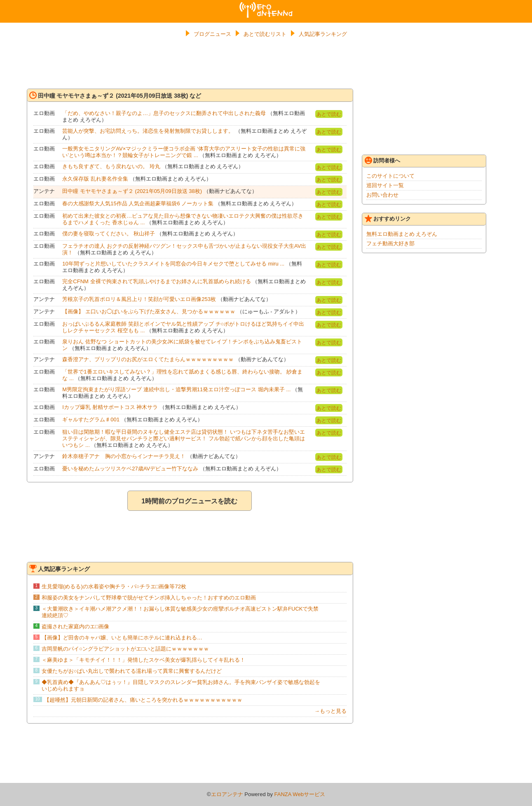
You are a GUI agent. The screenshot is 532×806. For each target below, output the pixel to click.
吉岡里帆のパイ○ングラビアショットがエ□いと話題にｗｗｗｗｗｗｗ (125, 649)
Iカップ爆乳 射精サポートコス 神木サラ (110, 407)
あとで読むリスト (265, 34)
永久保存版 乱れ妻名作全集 (95, 179)
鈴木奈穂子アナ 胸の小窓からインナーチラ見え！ (124, 456)
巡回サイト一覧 (385, 185)
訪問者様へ (382, 160)
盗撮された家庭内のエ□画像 (75, 626)
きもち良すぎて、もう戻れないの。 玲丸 (111, 166)
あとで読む (329, 114)
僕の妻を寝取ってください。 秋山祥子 (109, 234)
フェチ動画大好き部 (390, 243)
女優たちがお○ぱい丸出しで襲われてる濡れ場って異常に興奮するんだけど (132, 671)
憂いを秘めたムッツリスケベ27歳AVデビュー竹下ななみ (130, 469)
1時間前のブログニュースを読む (189, 501)
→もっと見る (330, 711)
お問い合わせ (382, 195)
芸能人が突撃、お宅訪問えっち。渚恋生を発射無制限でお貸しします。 (148, 131)
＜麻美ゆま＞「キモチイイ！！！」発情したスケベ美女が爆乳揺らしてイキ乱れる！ (143, 660)
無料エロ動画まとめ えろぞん (402, 234)
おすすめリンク (388, 219)
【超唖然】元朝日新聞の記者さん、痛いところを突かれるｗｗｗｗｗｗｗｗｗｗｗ (143, 700)
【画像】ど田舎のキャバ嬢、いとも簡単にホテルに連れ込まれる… (122, 638)
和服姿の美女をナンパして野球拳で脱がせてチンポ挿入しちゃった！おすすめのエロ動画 (149, 598)
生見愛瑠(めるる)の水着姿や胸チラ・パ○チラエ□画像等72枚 (114, 586)
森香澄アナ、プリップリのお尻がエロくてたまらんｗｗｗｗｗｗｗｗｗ (148, 359)
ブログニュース (212, 34)
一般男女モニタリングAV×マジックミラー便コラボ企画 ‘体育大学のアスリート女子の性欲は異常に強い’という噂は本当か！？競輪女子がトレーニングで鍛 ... (184, 152)
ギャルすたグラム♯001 (91, 419)
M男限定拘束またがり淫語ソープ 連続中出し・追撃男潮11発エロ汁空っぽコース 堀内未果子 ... (176, 389)
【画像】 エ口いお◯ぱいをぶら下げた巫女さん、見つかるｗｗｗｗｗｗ (149, 311)
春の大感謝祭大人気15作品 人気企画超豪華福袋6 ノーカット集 (138, 203)
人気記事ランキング (323, 34)
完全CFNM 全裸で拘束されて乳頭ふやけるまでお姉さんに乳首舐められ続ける (156, 281)
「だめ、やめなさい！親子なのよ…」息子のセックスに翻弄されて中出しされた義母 (164, 113)
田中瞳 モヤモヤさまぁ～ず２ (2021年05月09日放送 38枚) (132, 191)
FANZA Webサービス (300, 794)
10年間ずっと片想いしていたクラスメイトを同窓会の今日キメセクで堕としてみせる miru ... (173, 264)
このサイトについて (390, 176)
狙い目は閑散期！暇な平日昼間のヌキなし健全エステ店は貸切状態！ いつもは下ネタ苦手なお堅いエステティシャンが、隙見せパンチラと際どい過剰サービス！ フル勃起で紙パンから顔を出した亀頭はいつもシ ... (184, 438)
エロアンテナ (266, 5)
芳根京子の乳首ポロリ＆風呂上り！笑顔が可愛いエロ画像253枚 (139, 299)
